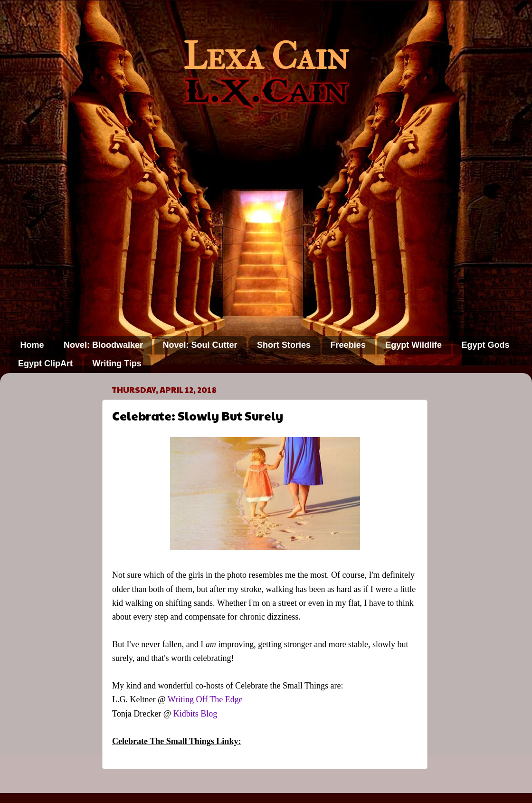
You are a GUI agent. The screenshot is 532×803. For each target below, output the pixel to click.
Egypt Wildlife (413, 345)
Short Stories (284, 345)
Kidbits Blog (195, 714)
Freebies (348, 345)
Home (32, 345)
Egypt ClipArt (45, 363)
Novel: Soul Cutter (200, 345)
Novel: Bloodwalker (103, 345)
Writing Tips (117, 363)
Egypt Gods (486, 345)
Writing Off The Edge (205, 699)
